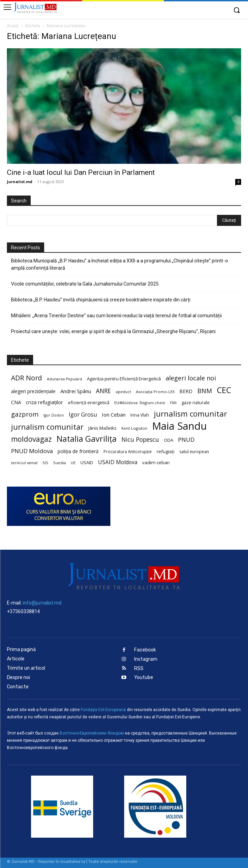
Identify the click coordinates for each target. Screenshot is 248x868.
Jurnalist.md (20, 182)
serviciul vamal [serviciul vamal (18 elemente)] (24, 463)
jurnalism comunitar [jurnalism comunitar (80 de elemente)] (190, 414)
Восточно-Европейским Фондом (92, 733)
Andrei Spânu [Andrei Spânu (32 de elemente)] (76, 391)
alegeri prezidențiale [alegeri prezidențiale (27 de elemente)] (33, 391)
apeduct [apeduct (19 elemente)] (123, 392)
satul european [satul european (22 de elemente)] (194, 452)
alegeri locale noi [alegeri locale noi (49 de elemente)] (191, 378)
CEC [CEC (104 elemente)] (224, 390)
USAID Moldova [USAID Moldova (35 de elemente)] (118, 462)
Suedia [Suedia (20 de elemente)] (59, 463)
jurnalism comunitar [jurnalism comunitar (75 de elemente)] (47, 427)
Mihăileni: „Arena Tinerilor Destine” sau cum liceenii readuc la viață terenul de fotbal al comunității (116, 316)
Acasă (13, 26)
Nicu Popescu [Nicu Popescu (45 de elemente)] (140, 440)
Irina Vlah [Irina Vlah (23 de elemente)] (140, 415)
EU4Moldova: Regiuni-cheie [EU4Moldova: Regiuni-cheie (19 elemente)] (140, 403)
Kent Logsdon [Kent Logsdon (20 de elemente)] (134, 428)
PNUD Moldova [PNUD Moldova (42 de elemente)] (32, 451)
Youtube (144, 677)
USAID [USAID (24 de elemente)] (87, 462)
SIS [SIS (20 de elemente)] (45, 463)
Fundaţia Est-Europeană (103, 710)
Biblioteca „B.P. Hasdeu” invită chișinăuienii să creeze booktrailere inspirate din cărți (101, 300)
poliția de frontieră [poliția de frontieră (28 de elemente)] (78, 451)
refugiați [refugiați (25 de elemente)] (166, 451)
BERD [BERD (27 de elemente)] (186, 391)
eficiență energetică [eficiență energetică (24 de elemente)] (89, 402)
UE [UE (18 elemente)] (73, 463)
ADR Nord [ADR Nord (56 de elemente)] (27, 378)
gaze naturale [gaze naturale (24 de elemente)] (196, 402)
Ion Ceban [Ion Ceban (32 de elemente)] (114, 415)
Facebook (145, 650)
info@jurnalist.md (42, 603)
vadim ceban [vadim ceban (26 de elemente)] (156, 462)
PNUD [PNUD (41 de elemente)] (186, 440)
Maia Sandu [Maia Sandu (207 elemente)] (180, 426)
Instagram (146, 659)
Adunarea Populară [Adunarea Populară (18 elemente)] (65, 379)
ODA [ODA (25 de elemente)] (168, 440)
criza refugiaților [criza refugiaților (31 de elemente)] (44, 402)
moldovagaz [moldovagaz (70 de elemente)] (31, 439)
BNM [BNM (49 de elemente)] (205, 391)
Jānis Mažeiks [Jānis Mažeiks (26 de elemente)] (102, 428)
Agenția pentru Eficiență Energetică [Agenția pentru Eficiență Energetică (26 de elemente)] (124, 379)
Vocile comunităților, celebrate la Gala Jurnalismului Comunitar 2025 (85, 284)
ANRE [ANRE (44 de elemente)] (103, 391)
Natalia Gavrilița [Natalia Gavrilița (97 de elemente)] (87, 439)
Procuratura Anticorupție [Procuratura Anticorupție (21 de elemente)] (128, 451)
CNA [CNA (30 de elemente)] (16, 402)
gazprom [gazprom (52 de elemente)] (25, 414)
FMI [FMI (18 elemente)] (173, 403)
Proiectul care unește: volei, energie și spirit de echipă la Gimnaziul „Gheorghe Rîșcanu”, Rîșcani (113, 331)
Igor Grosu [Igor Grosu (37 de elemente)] (83, 415)
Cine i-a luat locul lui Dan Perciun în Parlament (81, 172)
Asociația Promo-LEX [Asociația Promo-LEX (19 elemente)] (155, 392)
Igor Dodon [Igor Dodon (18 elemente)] (54, 415)
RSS (139, 669)
